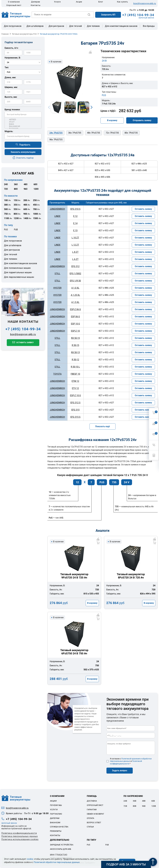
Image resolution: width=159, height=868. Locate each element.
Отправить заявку (142, 120)
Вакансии (55, 823)
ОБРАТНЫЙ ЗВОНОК (146, 18)
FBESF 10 (75, 374)
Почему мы (56, 805)
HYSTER (57, 288)
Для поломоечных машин (17, 268)
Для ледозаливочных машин (19, 277)
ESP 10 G (75, 324)
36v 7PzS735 (75, 133)
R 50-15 (75, 345)
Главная (5, 34)
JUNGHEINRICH (57, 209)
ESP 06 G (75, 317)
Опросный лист (14, 5)
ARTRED (23, 120)
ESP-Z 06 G (75, 309)
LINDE (57, 216)
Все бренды (149, 26)
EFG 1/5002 (75, 274)
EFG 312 (75, 266)
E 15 (75, 230)
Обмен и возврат (95, 814)
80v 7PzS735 (131, 133)
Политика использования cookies (20, 839)
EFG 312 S (75, 403)
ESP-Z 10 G (75, 395)
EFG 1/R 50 (75, 281)
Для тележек (93, 26)
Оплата (91, 818)
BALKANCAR (23, 126)
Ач (7, 200)
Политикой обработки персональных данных (57, 862)
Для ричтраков (56, 26)
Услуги (57, 2)
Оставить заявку (25, 342)
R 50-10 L (75, 367)
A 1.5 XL (75, 302)
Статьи (90, 827)
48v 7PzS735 (94, 133)
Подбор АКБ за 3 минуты (126, 864)
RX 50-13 (75, 352)
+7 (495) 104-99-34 (138, 15)
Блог (101, 2)
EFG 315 (75, 410)
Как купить (123, 2)
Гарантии (92, 810)
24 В (104, 61)
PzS (6, 230)
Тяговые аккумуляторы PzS (24, 34)
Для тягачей (76, 26)
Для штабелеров (35, 26)
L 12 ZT (75, 245)
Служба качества (59, 827)
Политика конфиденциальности (19, 833)
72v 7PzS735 (112, 133)
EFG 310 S (75, 209)
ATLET (23, 122)
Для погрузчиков (13, 26)
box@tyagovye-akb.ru (145, 4)
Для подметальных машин (18, 272)
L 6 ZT (75, 259)
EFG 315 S (75, 417)
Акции (79, 2)
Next (92, 107)
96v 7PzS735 (56, 140)
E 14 (75, 223)
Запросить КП (108, 15)
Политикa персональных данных (20, 836)
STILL (57, 274)
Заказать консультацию (23, 152)
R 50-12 (75, 360)
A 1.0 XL (75, 288)
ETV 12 (75, 388)
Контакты (36, 5)
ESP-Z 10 (75, 331)
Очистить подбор (25, 158)
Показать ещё (103, 426)
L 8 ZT (75, 252)
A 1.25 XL (75, 295)
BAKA (23, 124)
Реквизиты (56, 831)
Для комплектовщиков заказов (121, 26)
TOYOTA (57, 374)
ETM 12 (75, 381)
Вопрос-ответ (94, 823)
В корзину (112, 120)
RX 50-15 (75, 338)
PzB (16, 230)
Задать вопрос (120, 771)
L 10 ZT (75, 238)
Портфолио (56, 814)
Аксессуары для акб (61, 849)
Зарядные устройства (62, 845)
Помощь (92, 796)
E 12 (75, 216)
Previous (49, 107)
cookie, (30, 859)
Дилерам (36, 2)
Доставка (92, 801)
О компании (14, 2)
